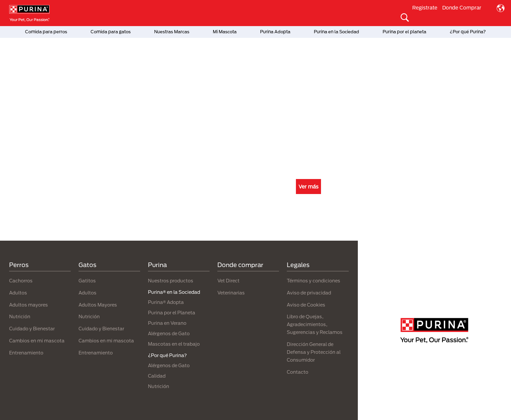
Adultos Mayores (98, 305)
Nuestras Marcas (172, 32)
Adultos (18, 293)
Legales (298, 265)
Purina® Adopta (166, 302)
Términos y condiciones (314, 281)
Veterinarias (231, 293)
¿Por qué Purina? (468, 32)
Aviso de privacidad (309, 293)
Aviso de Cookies (306, 305)
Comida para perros (46, 32)
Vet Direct (228, 281)
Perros (19, 265)
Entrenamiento (26, 353)
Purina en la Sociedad (336, 32)
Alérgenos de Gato (169, 333)
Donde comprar (240, 265)
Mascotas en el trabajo (174, 344)
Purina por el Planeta (172, 313)
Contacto (298, 372)
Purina (157, 265)
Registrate (425, 7)
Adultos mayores (29, 305)
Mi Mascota (225, 32)
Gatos (88, 265)
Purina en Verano (167, 323)
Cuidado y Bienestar (32, 329)
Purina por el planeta (404, 32)
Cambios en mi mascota (37, 341)
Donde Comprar (462, 7)
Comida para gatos (111, 32)
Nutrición (20, 316)
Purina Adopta (275, 32)
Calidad (157, 376)
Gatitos (87, 281)
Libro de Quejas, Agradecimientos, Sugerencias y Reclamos (315, 324)
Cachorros (21, 281)
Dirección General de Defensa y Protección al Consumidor (314, 352)
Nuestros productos (171, 281)
